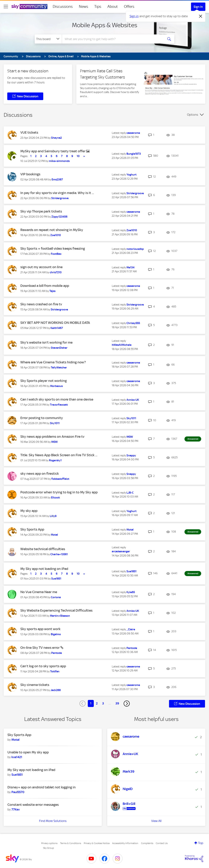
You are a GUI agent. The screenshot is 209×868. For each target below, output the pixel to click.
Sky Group (49, 848)
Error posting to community (42, 418)
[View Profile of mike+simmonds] (59, 161)
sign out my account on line (41, 267)
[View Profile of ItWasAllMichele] (122, 345)
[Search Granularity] (48, 39)
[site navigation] (6, 7)
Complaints (147, 843)
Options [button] (193, 115)
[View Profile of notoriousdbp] (135, 249)
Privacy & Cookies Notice (97, 843)
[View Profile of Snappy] (131, 455)
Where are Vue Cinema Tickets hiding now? (53, 362)
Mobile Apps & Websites (105, 25)
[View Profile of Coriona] (56, 597)
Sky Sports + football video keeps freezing (53, 249)
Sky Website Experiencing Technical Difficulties (56, 610)
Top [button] (201, 843)
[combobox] (112, 39)
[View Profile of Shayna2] (56, 138)
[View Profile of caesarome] (133, 133)
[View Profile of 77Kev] (16, 809)
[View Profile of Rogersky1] (55, 460)
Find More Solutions (53, 821)
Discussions (63, 7)
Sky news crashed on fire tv (41, 304)
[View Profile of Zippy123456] (59, 217)
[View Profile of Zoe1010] (56, 235)
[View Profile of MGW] (54, 442)
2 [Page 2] (97, 703)
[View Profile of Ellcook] (56, 498)
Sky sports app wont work (40, 629)
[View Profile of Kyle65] (131, 592)
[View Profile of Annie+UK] (133, 400)
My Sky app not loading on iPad (44, 569)
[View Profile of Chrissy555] (133, 323)
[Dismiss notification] (201, 16)
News (84, 7)
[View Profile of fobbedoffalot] (60, 479)
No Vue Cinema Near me (39, 592)
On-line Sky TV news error (40, 648)
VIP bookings (30, 174)
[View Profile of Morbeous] (56, 386)
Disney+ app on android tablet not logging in (42, 787)
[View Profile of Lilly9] (53, 516)
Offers (129, 7)
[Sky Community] (29, 7)
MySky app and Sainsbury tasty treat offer (53, 151)
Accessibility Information (125, 843)
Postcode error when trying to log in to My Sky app (59, 492)
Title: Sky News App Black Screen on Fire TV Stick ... (59, 455)
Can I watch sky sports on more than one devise (57, 399)
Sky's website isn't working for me (46, 342)
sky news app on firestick (40, 474)
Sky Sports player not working (44, 381)
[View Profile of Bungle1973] (134, 154)
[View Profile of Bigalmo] (56, 634)
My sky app (29, 511)
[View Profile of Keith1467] (57, 328)
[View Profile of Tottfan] (55, 671)
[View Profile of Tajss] (52, 291)
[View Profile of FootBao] (56, 254)
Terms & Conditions (71, 843)
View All (156, 821)
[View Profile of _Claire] (131, 629)
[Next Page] (127, 704)
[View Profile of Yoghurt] (131, 175)
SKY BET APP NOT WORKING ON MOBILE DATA (55, 323)
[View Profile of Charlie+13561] (59, 554)
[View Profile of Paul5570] (18, 792)
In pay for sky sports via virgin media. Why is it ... (57, 193)
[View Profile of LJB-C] (130, 493)
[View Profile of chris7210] (56, 272)
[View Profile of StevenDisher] (59, 348)
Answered (193, 439)
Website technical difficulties (43, 549)
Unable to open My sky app (28, 752)
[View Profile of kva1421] (17, 757)
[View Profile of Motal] (54, 535)
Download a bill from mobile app (45, 286)
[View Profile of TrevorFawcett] (59, 405)
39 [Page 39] (117, 703)
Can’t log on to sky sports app (43, 666)
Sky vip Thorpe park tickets (41, 211)
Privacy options (49, 843)
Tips (98, 7)
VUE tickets (29, 132)
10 (78, 156)
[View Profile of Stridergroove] (60, 198)
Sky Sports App (32, 529)
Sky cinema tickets (35, 685)
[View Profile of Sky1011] (55, 423)
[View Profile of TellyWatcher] (59, 368)
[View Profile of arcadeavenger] (121, 551)
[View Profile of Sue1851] (56, 579)
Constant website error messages (33, 805)
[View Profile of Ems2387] (57, 180)
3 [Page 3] (103, 703)
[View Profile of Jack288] (56, 690)
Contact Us (162, 843)
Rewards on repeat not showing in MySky (52, 230)
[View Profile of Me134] (130, 267)
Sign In (198, 7)
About (113, 7)
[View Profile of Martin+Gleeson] (60, 616)
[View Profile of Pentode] (57, 653)
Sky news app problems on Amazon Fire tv (52, 437)
